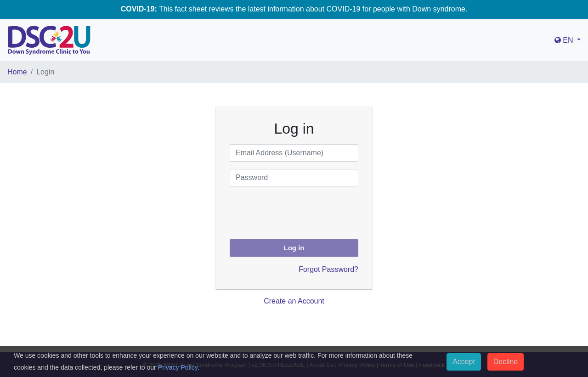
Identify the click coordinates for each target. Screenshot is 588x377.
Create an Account (294, 301)
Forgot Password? (328, 269)
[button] (568, 40)
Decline (506, 362)
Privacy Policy (178, 367)
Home (17, 72)
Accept (464, 362)
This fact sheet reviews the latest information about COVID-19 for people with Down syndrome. (294, 9)
